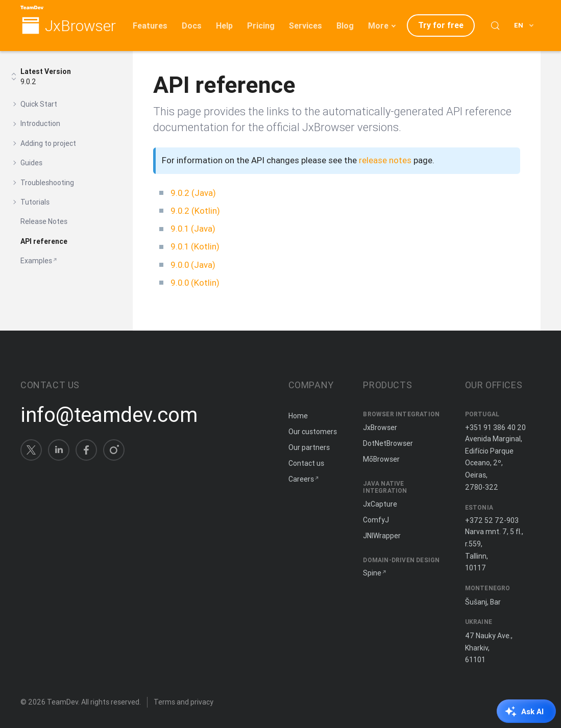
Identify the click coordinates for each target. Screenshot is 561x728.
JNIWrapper (382, 536)
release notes (385, 160)
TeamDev (63, 702)
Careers (301, 479)
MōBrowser (381, 459)
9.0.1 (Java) (193, 229)
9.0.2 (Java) (193, 193)
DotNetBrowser (388, 443)
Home (298, 416)
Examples (36, 261)
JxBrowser (80, 26)
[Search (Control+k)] (495, 26)
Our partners (309, 447)
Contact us (306, 463)
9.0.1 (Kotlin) (195, 246)
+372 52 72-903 (492, 520)
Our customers (313, 432)
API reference (44, 241)
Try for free (441, 25)
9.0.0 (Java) (193, 265)
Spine (372, 573)
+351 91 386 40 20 (495, 428)
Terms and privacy (184, 702)
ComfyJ (376, 520)
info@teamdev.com (109, 415)
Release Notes (44, 221)
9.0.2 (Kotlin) (195, 211)
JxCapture (380, 504)
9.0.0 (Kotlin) (195, 283)
